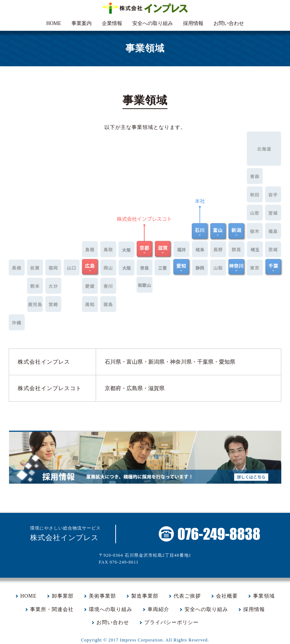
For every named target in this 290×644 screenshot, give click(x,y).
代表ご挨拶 (187, 596)
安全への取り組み (153, 23)
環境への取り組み (111, 609)
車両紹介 (158, 609)
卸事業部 (63, 596)
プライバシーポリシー (171, 622)
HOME (53, 23)
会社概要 (227, 596)
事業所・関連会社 (52, 609)
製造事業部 (145, 596)
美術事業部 (102, 596)
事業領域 (264, 596)
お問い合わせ (229, 23)
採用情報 (193, 23)
